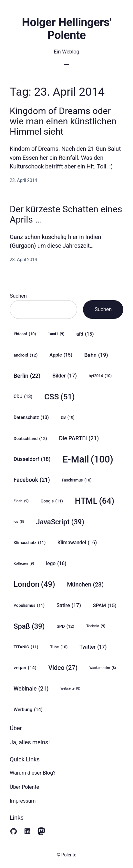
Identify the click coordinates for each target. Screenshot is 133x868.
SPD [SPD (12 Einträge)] (66, 626)
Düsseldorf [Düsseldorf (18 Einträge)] (32, 459)
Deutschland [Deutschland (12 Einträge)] (30, 438)
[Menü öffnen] (66, 66)
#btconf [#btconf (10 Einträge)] (25, 334)
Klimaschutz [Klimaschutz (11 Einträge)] (30, 543)
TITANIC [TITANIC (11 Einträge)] (26, 647)
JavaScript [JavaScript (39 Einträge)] (60, 522)
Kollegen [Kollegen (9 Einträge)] (24, 563)
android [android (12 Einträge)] (26, 355)
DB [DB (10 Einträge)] (68, 418)
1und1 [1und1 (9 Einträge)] (56, 334)
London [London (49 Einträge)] (34, 584)
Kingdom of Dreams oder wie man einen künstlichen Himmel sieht (63, 121)
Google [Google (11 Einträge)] (52, 501)
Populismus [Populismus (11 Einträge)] (29, 606)
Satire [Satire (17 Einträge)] (69, 605)
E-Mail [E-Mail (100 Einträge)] (88, 459)
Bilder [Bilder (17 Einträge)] (65, 376)
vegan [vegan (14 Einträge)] (25, 668)
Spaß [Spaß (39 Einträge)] (29, 626)
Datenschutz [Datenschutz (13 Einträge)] (31, 418)
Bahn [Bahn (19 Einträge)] (96, 355)
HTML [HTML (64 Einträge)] (95, 501)
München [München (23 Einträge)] (85, 585)
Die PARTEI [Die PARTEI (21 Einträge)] (79, 439)
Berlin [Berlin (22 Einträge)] (27, 376)
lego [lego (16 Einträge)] (56, 564)
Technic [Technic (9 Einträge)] (96, 626)
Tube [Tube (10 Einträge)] (59, 647)
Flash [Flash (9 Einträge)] (21, 501)
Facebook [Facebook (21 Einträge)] (32, 480)
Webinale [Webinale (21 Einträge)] (31, 689)
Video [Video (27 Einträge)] (63, 668)
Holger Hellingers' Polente (66, 29)
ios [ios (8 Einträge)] (19, 522)
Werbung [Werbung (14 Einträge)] (28, 710)
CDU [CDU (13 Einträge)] (23, 397)
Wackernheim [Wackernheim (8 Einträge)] (103, 668)
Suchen (18, 296)
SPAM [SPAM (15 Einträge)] (105, 606)
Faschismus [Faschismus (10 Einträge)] (77, 480)
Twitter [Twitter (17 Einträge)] (93, 647)
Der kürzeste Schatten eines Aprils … (66, 215)
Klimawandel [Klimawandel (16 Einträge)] (77, 543)
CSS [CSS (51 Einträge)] (59, 397)
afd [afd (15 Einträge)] (85, 334)
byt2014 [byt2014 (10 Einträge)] (100, 376)
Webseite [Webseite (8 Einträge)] (70, 689)
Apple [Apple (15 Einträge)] (61, 355)
